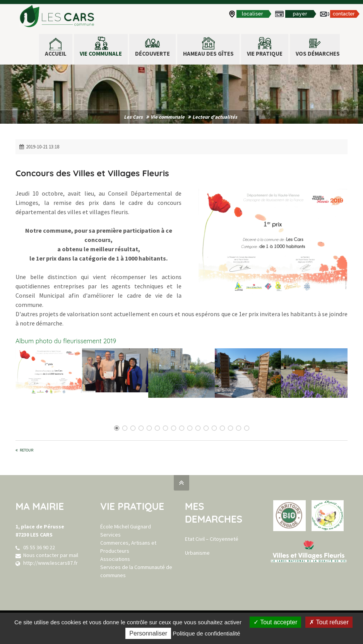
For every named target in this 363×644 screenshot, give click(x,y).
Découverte (152, 54)
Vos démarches (318, 54)
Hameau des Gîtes (208, 54)
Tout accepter (275, 622)
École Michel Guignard (126, 526)
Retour (27, 450)
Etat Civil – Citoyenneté (212, 539)
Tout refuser (329, 622)
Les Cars (133, 117)
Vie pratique (265, 54)
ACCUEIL (56, 54)
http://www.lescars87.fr (51, 563)
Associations (115, 559)
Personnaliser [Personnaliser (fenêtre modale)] (148, 633)
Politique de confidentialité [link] (206, 633)
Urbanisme (197, 553)
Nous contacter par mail (51, 555)
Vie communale (101, 54)
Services (110, 535)
